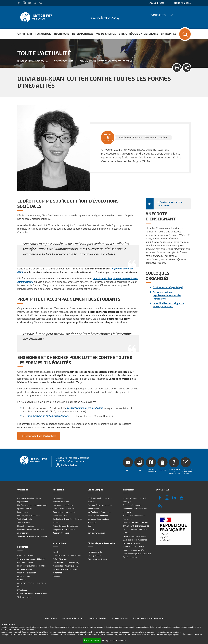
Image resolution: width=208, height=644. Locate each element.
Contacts (56, 576)
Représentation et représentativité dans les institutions (167, 295)
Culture (91, 529)
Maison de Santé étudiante (99, 519)
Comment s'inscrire (25, 562)
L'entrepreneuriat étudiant (134, 547)
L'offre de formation (25, 555)
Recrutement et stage (132, 543)
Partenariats (58, 573)
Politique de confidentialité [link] (114, 641)
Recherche (62, 34)
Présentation (58, 498)
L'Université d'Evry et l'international (67, 555)
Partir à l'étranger (60, 559)
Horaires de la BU (95, 552)
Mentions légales (98, 618)
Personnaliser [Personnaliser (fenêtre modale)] (92, 640)
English (55, 552)
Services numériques (96, 533)
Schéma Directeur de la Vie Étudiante (32, 536)
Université (25, 34)
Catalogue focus (94, 555)
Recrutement (23, 512)
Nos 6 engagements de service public (32, 505)
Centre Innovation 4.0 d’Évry (134, 550)
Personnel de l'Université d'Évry (65, 566)
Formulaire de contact (73, 618)
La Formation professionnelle (135, 536)
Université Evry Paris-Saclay (33, 61)
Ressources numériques (97, 559)
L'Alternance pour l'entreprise (135, 540)
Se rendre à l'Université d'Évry (65, 569)
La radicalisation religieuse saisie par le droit (168, 305)
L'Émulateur (22, 590)
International (83, 34)
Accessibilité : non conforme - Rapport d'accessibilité (137, 618)
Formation (43, 34)
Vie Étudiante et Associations (99, 512)
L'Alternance (22, 580)
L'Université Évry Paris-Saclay (29, 498)
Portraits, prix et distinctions (29, 516)
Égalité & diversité (25, 509)
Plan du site (51, 618)
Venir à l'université (25, 519)
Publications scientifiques (63, 505)
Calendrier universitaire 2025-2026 (31, 559)
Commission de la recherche (64, 512)
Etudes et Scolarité (25, 569)
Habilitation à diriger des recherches (67, 519)
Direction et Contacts (61, 533)
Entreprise (169, 34)
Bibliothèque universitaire (138, 34)
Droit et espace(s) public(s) (168, 287)
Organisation (23, 502)
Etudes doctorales (60, 516)
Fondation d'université (132, 505)
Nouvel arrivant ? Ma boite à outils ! (31, 566)
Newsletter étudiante (26, 526)
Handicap (92, 523)
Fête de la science (60, 523)
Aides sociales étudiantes (98, 516)
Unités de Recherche (61, 502)
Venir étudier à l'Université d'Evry (66, 562)
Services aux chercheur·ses (64, 509)
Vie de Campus (106, 34)
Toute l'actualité (64, 61)
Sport (90, 526)
